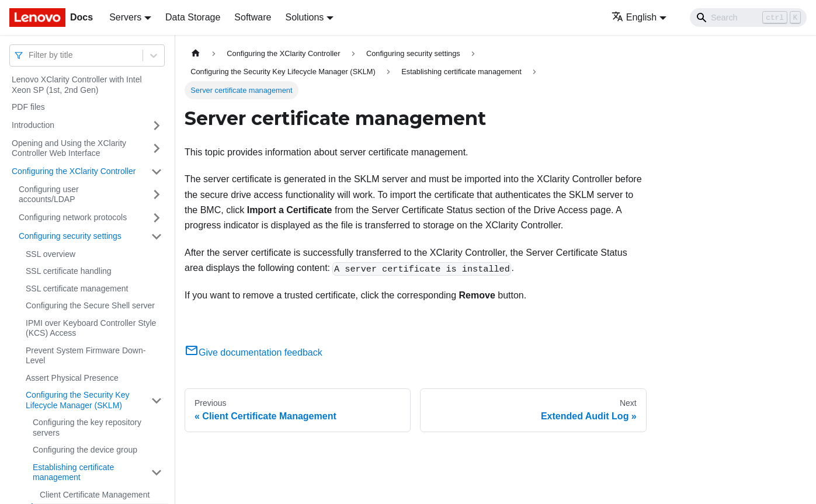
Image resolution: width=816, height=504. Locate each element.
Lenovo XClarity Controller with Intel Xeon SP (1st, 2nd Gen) (77, 85)
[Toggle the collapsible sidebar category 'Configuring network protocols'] (157, 218)
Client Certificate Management (95, 495)
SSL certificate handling (69, 271)
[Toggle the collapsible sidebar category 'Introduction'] (157, 126)
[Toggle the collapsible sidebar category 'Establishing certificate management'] (157, 473)
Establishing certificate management (73, 472)
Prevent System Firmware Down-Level (86, 356)
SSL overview (51, 254)
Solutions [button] (304, 17)
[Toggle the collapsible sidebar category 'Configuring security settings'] (157, 237)
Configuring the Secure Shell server (90, 305)
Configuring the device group (85, 450)
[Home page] (196, 53)
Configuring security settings (70, 236)
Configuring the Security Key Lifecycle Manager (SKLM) (77, 400)
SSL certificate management (77, 289)
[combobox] (30, 55)
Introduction (33, 125)
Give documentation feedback (254, 352)
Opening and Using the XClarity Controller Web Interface (69, 148)
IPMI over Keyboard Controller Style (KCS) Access (91, 328)
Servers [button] (125, 17)
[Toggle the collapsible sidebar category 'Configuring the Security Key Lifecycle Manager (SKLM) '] (157, 400)
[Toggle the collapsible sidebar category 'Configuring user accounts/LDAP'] (157, 195)
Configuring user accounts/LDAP (49, 194)
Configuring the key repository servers (87, 427)
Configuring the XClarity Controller (74, 171)
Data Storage (193, 17)
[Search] (748, 18)
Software (253, 17)
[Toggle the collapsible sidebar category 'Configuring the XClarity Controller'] (157, 172)
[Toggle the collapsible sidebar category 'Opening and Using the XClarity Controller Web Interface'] (157, 149)
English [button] (634, 17)
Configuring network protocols (73, 217)
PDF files (28, 107)
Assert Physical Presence (72, 378)
